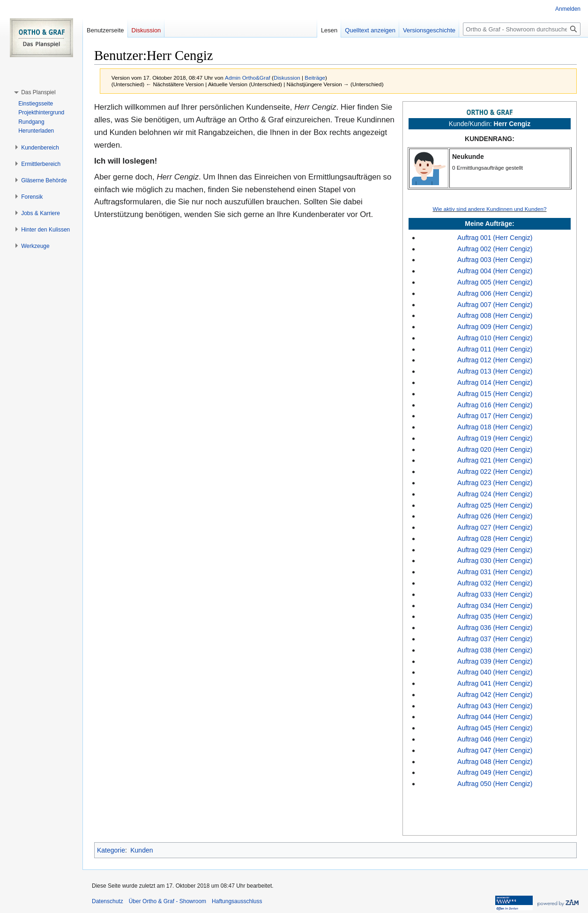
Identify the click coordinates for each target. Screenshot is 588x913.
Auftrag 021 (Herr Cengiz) (495, 460)
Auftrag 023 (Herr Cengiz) (495, 483)
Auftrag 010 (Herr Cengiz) (495, 338)
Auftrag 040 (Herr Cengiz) (495, 672)
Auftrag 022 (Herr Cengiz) (495, 471)
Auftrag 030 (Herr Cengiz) (495, 561)
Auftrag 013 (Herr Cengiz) (495, 371)
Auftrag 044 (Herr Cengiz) (495, 717)
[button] (38, 92)
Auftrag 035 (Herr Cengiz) (495, 616)
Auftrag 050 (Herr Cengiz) (495, 784)
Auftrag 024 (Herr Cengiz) (495, 494)
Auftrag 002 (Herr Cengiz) (495, 249)
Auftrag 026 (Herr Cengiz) (495, 516)
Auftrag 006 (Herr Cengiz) (495, 293)
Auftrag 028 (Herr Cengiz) (495, 539)
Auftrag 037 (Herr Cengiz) (495, 639)
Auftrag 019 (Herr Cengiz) (495, 438)
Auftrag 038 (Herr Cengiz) (495, 650)
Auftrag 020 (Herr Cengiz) (495, 449)
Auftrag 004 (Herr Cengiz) (495, 271)
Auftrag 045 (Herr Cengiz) (495, 728)
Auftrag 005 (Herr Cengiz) (495, 282)
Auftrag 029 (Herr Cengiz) (495, 550)
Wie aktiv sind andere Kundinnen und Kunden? (489, 209)
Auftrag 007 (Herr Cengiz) (495, 305)
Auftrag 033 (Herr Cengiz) (495, 594)
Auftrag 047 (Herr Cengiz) (495, 750)
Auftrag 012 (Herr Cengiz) (495, 360)
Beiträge (315, 78)
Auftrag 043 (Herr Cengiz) (495, 706)
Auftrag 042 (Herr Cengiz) (495, 695)
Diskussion (287, 78)
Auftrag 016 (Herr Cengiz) (495, 405)
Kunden (141, 850)
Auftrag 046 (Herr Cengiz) (495, 739)
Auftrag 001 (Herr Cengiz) (495, 238)
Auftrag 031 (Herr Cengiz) (495, 572)
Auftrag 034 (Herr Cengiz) (495, 606)
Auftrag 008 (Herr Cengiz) (495, 315)
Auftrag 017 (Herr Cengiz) (495, 416)
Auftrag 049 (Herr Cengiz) (495, 772)
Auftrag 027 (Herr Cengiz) (495, 527)
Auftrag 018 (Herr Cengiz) (495, 427)
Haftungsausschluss (237, 901)
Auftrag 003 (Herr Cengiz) (495, 260)
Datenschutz (108, 901)
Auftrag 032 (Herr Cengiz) (495, 583)
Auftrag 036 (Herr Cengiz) (495, 628)
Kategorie (111, 850)
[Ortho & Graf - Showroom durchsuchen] (522, 29)
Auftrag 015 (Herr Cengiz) (495, 394)
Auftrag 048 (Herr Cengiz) (495, 762)
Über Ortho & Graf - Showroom (167, 901)
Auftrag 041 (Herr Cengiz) (495, 683)
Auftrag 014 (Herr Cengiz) (495, 382)
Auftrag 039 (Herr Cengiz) (495, 661)
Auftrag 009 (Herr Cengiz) (495, 327)
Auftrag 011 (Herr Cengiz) (495, 349)
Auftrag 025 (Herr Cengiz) (495, 505)
